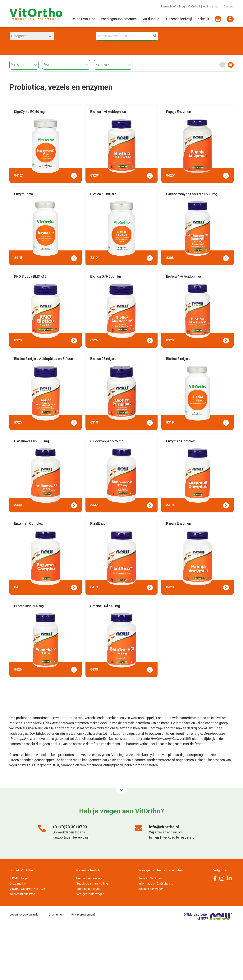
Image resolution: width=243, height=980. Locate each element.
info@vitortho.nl (164, 827)
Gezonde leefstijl (179, 19)
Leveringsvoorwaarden (25, 914)
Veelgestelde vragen (90, 894)
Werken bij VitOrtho (22, 894)
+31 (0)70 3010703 (70, 827)
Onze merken (18, 883)
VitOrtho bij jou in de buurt (204, 7)
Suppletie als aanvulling (92, 883)
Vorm (66, 65)
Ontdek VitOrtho (83, 19)
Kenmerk (113, 65)
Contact (229, 7)
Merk (24, 65)
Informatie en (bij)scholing (156, 883)
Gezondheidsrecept (89, 878)
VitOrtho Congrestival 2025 (28, 889)
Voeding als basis (88, 889)
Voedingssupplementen (119, 19)
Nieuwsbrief (169, 7)
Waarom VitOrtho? (150, 878)
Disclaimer (56, 914)
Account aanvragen (151, 889)
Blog (182, 7)
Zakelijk (203, 19)
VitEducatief (151, 19)
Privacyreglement (83, 914)
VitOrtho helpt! (19, 878)
